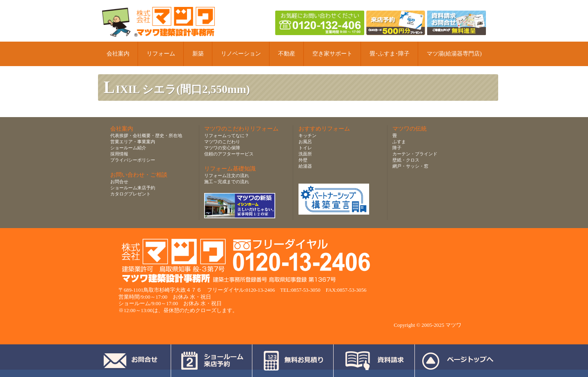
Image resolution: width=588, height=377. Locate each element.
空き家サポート (332, 54)
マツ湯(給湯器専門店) (454, 54)
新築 (198, 54)
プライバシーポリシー (133, 160)
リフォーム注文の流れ (227, 175)
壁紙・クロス (406, 160)
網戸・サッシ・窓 (410, 166)
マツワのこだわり (222, 142)
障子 (397, 148)
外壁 (303, 160)
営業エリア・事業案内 (133, 142)
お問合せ (119, 182)
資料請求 (374, 361)
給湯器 (305, 166)
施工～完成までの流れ (227, 182)
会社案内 (118, 54)
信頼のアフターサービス (229, 154)
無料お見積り (293, 361)
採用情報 (119, 154)
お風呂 (305, 142)
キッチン (307, 135)
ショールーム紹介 (128, 148)
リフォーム (161, 54)
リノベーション (241, 54)
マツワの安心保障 (222, 148)
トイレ (305, 148)
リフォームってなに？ (227, 135)
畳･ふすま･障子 (390, 54)
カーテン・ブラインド (415, 154)
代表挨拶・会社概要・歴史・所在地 (146, 135)
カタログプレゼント (130, 194)
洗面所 (305, 154)
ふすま (399, 142)
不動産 (287, 54)
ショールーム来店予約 (133, 188)
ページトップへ (458, 361)
